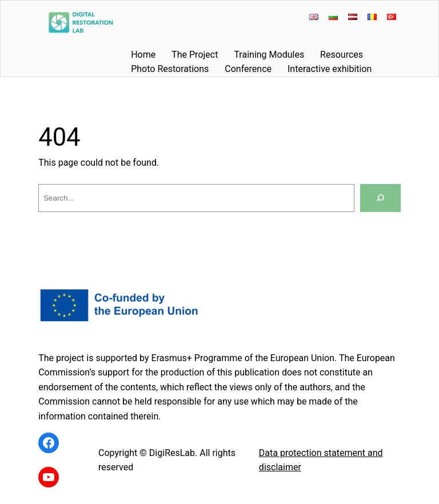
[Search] (380, 198)
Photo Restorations (170, 69)
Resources (342, 55)
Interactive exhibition (330, 69)
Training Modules (269, 55)
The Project (195, 55)
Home (143, 55)
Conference (248, 69)
